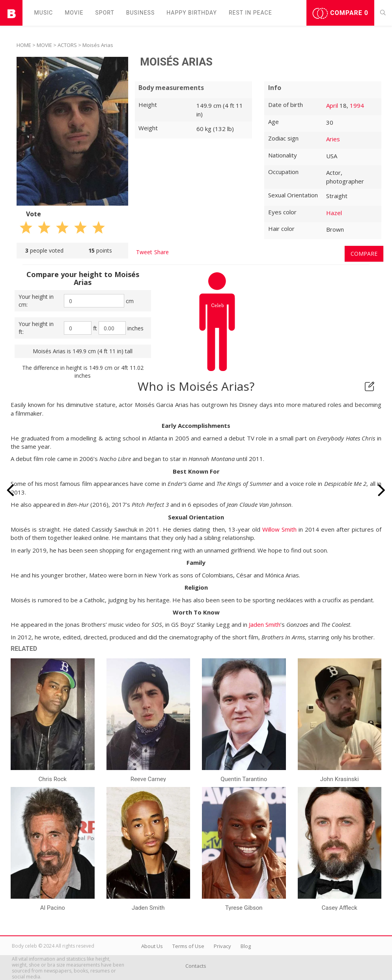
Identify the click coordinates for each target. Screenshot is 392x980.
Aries (333, 139)
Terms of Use (188, 946)
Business (141, 13)
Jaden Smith (265, 624)
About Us (152, 946)
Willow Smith (279, 529)
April (332, 105)
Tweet (144, 252)
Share (161, 252)
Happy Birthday (192, 13)
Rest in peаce (250, 13)
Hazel (334, 213)
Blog (246, 946)
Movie (74, 13)
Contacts (196, 966)
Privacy (222, 946)
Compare (340, 13)
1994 (357, 105)
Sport (105, 13)
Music (44, 13)
